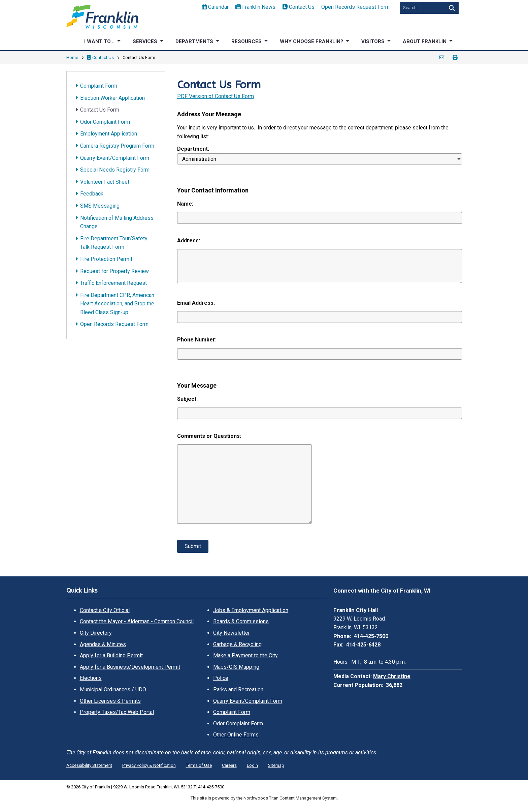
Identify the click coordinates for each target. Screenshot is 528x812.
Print (455, 58)
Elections (91, 678)
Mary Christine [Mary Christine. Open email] (392, 676)
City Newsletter (232, 633)
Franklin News (255, 7)
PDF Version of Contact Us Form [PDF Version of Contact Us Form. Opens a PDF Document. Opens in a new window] (216, 96)
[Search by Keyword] (422, 8)
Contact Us (298, 7)
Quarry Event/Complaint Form (115, 158)
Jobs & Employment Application (251, 610)
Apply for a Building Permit (111, 655)
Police (221, 678)
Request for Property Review (114, 271)
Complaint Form (99, 86)
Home (72, 57)
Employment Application (109, 134)
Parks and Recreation (238, 689)
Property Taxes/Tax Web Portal (117, 712)
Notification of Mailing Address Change (117, 222)
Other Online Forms (236, 735)
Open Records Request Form (355, 7)
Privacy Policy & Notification (149, 765)
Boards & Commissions (241, 621)
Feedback (92, 194)
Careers (229, 765)
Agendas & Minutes (103, 644)
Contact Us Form (100, 110)
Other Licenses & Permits (110, 701)
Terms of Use (199, 765)
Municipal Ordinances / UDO (113, 689)
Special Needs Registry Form (115, 170)
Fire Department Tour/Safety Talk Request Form (114, 243)
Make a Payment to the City (245, 655)
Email (442, 58)
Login (252, 765)
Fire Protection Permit (106, 259)
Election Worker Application (112, 98)
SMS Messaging (100, 206)
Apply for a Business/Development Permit (130, 667)
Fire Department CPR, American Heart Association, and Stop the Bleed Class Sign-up (117, 304)
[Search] (451, 8)
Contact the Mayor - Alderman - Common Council (137, 621)
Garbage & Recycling (237, 644)
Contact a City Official (105, 610)
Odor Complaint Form (105, 122)
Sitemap (276, 765)
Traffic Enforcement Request (113, 283)
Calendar (215, 7)
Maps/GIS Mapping (236, 667)
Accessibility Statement (89, 765)
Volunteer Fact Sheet (105, 182)
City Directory (96, 633)
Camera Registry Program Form (117, 146)
